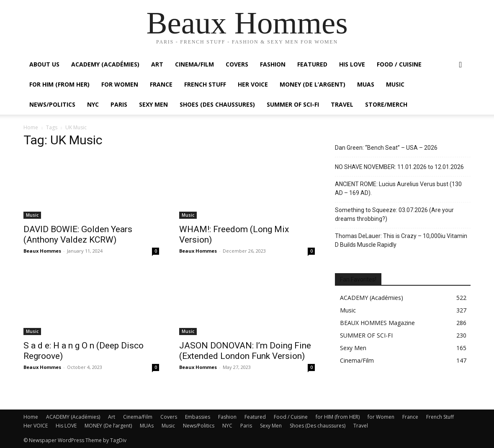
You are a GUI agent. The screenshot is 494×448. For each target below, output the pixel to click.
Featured (312, 64)
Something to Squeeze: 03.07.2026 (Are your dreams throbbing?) (394, 214)
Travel (342, 104)
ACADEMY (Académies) (105, 64)
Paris (119, 104)
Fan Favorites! (358, 279)
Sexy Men (153, 104)
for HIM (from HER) (338, 417)
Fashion (273, 64)
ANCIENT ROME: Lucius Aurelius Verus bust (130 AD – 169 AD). (398, 188)
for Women (381, 417)
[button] (461, 65)
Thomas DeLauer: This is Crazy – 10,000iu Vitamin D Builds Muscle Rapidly (401, 240)
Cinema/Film (194, 64)
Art (157, 64)
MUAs (366, 84)
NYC (93, 104)
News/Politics (52, 104)
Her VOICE (253, 84)
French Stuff (205, 84)
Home (31, 127)
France (161, 84)
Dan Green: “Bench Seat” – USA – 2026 (386, 148)
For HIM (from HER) (59, 84)
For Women (120, 84)
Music (395, 84)
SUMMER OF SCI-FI (293, 104)
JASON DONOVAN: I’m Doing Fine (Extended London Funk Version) (245, 351)
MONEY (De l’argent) (313, 84)
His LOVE (352, 64)
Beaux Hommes (42, 251)
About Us (44, 64)
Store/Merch (386, 104)
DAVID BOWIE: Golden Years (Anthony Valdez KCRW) (78, 234)
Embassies (198, 417)
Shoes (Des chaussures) (217, 104)
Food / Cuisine (399, 64)
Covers (237, 64)
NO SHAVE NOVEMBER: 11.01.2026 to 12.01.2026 (399, 167)
